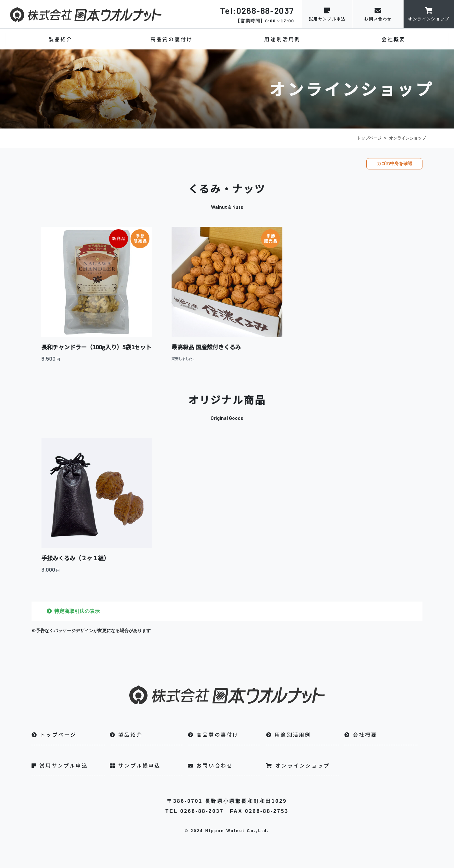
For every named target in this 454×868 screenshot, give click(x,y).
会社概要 (394, 39)
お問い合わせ (378, 14)
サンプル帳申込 (135, 765)
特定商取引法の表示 (77, 611)
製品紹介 (61, 39)
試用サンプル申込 (327, 14)
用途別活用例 (282, 39)
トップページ (369, 138)
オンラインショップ (429, 14)
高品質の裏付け (172, 39)
